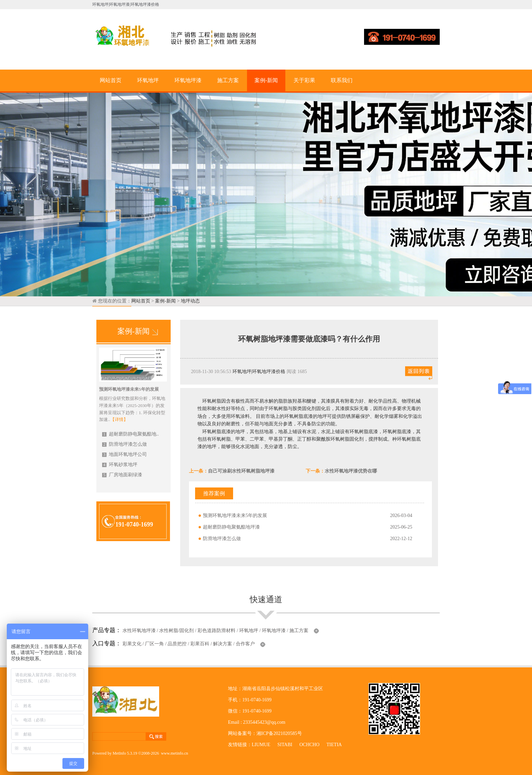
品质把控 (177, 644)
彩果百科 (200, 644)
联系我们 (342, 80)
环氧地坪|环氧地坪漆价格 (259, 372)
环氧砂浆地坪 (120, 465)
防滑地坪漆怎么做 (125, 444)
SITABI (285, 745)
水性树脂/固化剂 (176, 631)
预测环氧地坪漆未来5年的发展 (235, 515)
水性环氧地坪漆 (139, 631)
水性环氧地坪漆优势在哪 (351, 471)
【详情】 (119, 419)
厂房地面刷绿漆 (122, 475)
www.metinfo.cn (174, 753)
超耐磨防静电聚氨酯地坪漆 (231, 527)
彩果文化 (132, 644)
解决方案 (223, 644)
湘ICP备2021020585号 (279, 733)
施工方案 (228, 80)
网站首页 (111, 80)
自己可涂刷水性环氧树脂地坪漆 (241, 471)
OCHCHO (309, 745)
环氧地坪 (148, 80)
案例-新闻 (266, 80)
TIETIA (334, 745)
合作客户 (245, 644)
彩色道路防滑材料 (216, 631)
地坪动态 (190, 301)
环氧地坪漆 (188, 80)
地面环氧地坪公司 (125, 454)
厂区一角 (154, 644)
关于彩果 (304, 80)
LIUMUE (261, 745)
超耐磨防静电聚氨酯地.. (130, 434)
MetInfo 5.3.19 (125, 753)
